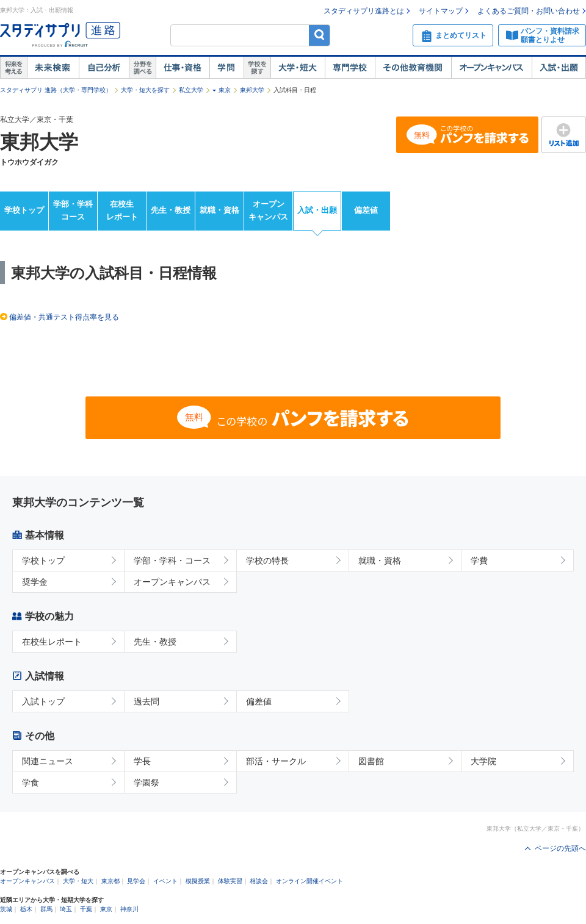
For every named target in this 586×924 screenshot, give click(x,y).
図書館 (371, 761)
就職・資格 (219, 210)
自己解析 (104, 68)
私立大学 (191, 90)
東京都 (110, 881)
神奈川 (129, 909)
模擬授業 (198, 881)
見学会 (136, 881)
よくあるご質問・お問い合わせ (529, 11)
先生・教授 (171, 210)
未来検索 (53, 68)
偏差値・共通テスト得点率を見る (64, 317)
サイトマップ (441, 11)
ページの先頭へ (560, 848)
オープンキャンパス (491, 68)
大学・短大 (298, 68)
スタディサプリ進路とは (364, 11)
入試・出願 (559, 68)
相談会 (259, 881)
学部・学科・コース (172, 560)
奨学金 (35, 582)
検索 (320, 35)
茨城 (6, 909)
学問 (226, 68)
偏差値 (366, 210)
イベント (165, 881)
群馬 (46, 909)
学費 (479, 560)
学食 (31, 783)
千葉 (86, 909)
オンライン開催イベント (309, 881)
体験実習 (230, 881)
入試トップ (43, 701)
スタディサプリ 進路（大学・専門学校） (56, 90)
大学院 (483, 761)
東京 (225, 90)
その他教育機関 (413, 68)
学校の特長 (267, 560)
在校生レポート (122, 210)
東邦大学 (252, 90)
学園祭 (146, 783)
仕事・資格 (183, 68)
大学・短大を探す (145, 90)
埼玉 (66, 909)
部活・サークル (276, 761)
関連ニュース (48, 761)
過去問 (146, 701)
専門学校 (350, 68)
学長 (142, 761)
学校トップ (24, 210)
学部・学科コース (73, 210)
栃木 (26, 909)
